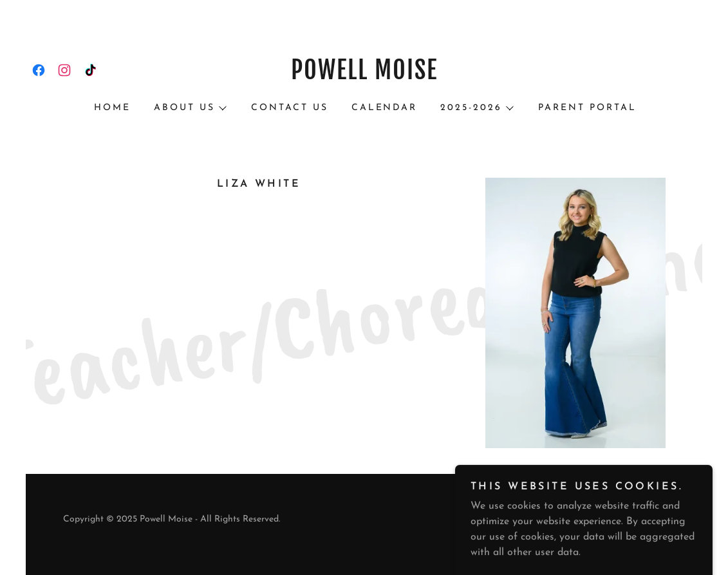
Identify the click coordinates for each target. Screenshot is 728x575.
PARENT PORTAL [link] (587, 108)
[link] (39, 70)
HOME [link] (112, 108)
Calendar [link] (385, 108)
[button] (190, 108)
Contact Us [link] (290, 108)
